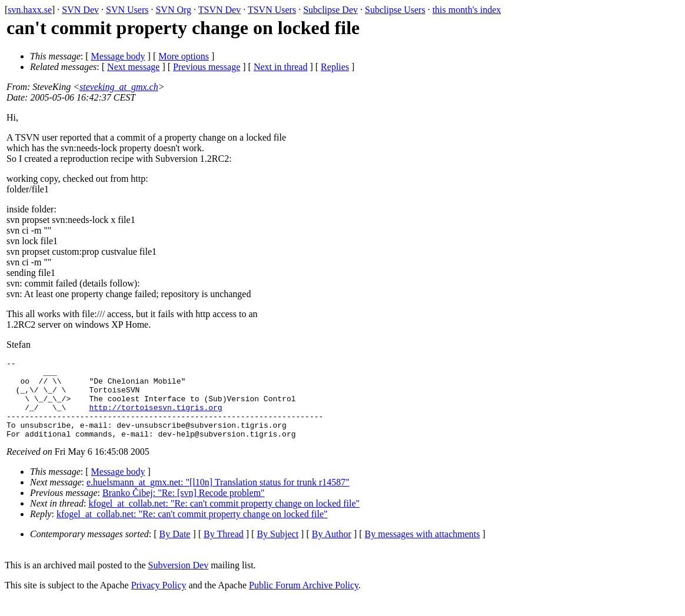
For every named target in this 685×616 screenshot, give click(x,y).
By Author (332, 550)
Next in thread (281, 67)
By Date (175, 550)
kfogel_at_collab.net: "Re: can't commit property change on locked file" (224, 519)
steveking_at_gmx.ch (119, 87)
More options (184, 56)
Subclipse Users (395, 10)
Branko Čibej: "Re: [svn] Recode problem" (184, 509)
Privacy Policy (159, 601)
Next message (133, 67)
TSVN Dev (220, 10)
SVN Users (127, 10)
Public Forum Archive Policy (304, 601)
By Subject (277, 550)
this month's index (467, 10)
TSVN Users (272, 10)
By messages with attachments (423, 550)
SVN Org (173, 10)
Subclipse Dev (330, 10)
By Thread (224, 550)
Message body (118, 56)
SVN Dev (80, 10)
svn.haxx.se (30, 10)
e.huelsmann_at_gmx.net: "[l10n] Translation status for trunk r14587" (218, 498)
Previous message (207, 67)
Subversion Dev (179, 581)
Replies (335, 67)
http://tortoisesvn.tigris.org (155, 418)
